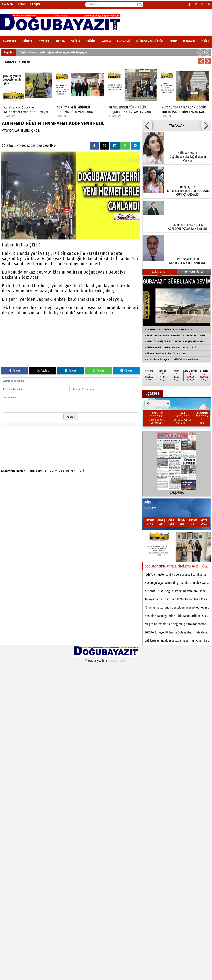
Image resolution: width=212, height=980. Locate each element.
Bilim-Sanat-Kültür (150, 41)
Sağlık (76, 41)
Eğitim (91, 41)
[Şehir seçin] (157, 403)
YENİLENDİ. (77, 471)
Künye (22, 4)
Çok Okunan (160, 272)
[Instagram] (202, 4)
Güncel (27, 41)
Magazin (189, 41)
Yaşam (106, 41)
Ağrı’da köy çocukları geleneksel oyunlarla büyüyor (53, 52)
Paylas (15, 371)
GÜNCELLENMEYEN (48, 471)
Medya (60, 41)
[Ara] (140, 4)
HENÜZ (31, 471)
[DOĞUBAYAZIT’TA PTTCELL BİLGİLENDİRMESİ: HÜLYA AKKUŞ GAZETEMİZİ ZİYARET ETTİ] (177, 547)
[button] (200, 52)
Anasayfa (8, 4)
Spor (173, 41)
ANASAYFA (9, 41)
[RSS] (209, 4)
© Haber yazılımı (106, 661)
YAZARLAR (177, 125)
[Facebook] (190, 4)
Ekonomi (123, 41)
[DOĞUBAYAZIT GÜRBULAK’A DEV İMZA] (177, 301)
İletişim (35, 4)
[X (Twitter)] (196, 4)
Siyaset (44, 41)
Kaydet (71, 417)
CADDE (65, 471)
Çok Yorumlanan (194, 272)
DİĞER (205, 41)
